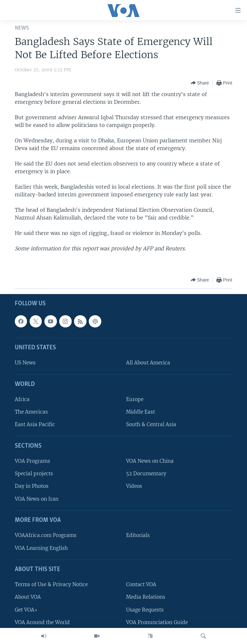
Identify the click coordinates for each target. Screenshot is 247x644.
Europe (135, 399)
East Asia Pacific (35, 425)
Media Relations (146, 597)
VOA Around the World (42, 622)
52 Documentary (146, 474)
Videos (134, 486)
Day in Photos (32, 486)
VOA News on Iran (37, 499)
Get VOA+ (26, 610)
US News (25, 363)
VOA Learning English (41, 548)
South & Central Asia (151, 425)
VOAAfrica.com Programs (46, 536)
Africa (22, 399)
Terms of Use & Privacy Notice (51, 584)
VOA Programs (32, 461)
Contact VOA (141, 584)
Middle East (141, 412)
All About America (148, 363)
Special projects (34, 474)
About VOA (28, 597)
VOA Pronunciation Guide (157, 622)
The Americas (31, 412)
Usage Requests (145, 610)
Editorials (138, 536)
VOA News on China (150, 461)
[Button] (200, 83)
